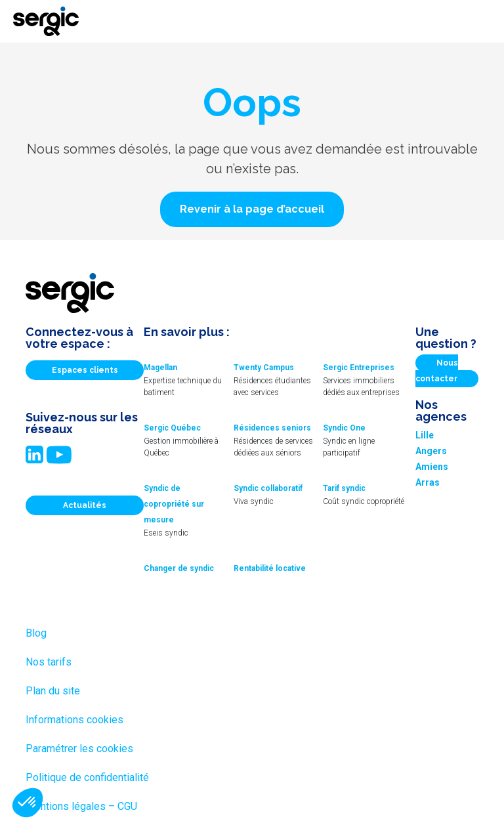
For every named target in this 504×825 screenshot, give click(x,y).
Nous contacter (437, 371)
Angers (431, 451)
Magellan (160, 368)
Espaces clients (85, 370)
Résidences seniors (272, 428)
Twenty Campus (264, 368)
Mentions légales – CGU (81, 806)
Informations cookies (74, 720)
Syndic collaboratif (268, 488)
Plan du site (53, 691)
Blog (36, 633)
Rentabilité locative (270, 568)
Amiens (432, 467)
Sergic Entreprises (359, 368)
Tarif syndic (344, 488)
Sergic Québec (172, 428)
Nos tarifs (49, 662)
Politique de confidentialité (87, 777)
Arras (428, 482)
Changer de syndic (179, 568)
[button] (252, 209)
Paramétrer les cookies (79, 749)
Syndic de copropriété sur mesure (174, 504)
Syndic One (344, 428)
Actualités (85, 505)
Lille (425, 435)
